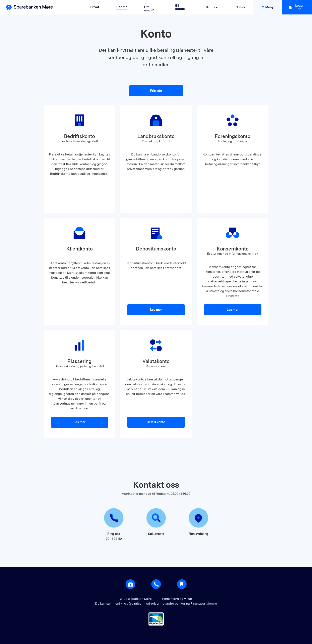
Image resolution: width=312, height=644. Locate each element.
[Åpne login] (130, 584)
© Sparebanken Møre (136, 599)
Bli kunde (180, 7)
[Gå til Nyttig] (182, 584)
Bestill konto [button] (156, 422)
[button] (80, 159)
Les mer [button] (156, 310)
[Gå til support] (156, 584)
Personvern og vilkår (177, 599)
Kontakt (212, 7)
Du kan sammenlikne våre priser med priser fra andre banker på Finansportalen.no (156, 604)
